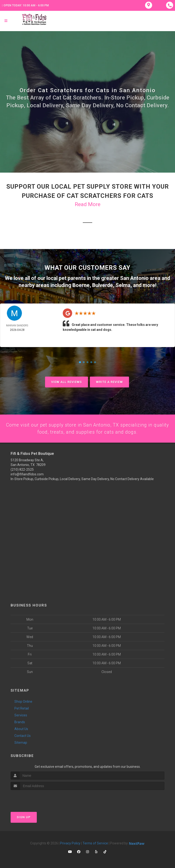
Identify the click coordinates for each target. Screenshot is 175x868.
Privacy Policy (70, 843)
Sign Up (24, 817)
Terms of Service (95, 843)
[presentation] (36, 799)
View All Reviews (67, 381)
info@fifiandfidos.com (27, 474)
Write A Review (109, 381)
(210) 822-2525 (22, 469)
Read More (88, 204)
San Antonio (134, 278)
